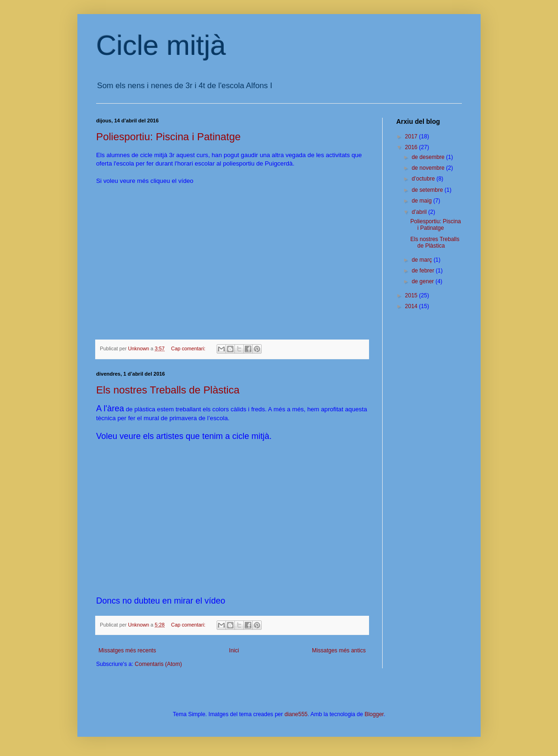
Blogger (374, 714)
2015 (412, 295)
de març (423, 260)
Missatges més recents (127, 650)
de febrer (424, 271)
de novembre (429, 168)
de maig (422, 201)
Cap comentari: (189, 348)
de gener (424, 281)
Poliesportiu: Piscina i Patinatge (168, 137)
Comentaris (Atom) (158, 664)
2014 (412, 306)
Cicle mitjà (161, 45)
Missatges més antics (339, 650)
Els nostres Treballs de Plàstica (168, 390)
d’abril (420, 212)
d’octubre (424, 179)
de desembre (429, 157)
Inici (234, 650)
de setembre (428, 190)
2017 (412, 136)
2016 (412, 147)
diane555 (296, 714)
